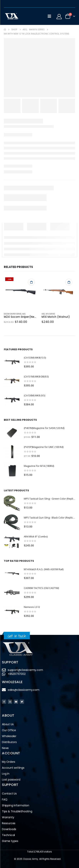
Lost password (11, 780)
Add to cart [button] (31, 282)
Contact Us (9, 794)
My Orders (9, 762)
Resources (9, 823)
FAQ (5, 799)
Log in (6, 774)
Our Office (9, 730)
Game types (10, 841)
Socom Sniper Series (13, 314)
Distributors (9, 742)
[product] (21, 293)
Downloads (9, 829)
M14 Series (50, 314)
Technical (8, 835)
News (5, 748)
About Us (8, 724)
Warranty (8, 817)
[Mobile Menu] (49, 16)
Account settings (13, 768)
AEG (24, 314)
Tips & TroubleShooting (17, 811)
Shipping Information (16, 805)
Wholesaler (9, 736)
